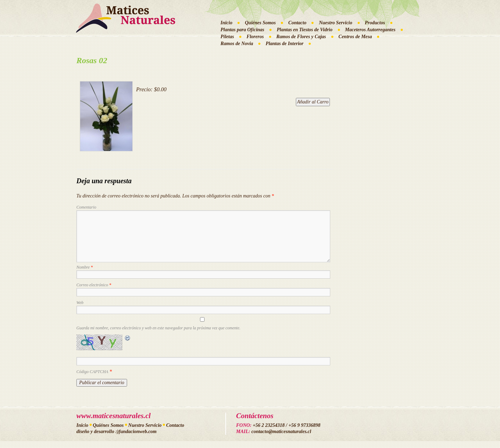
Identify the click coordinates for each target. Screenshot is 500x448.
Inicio (226, 23)
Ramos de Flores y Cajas (301, 37)
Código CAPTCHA (92, 372)
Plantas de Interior (285, 44)
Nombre (85, 267)
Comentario (86, 207)
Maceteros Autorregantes (370, 30)
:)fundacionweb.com (136, 432)
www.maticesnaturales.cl (114, 416)
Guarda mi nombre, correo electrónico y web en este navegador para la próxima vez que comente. (158, 328)
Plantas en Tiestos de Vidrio (305, 30)
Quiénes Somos (260, 23)
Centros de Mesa (355, 37)
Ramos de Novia (237, 44)
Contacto (297, 23)
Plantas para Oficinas (242, 30)
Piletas (227, 37)
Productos (375, 23)
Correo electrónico (94, 285)
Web (80, 303)
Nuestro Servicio (335, 23)
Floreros (255, 37)
